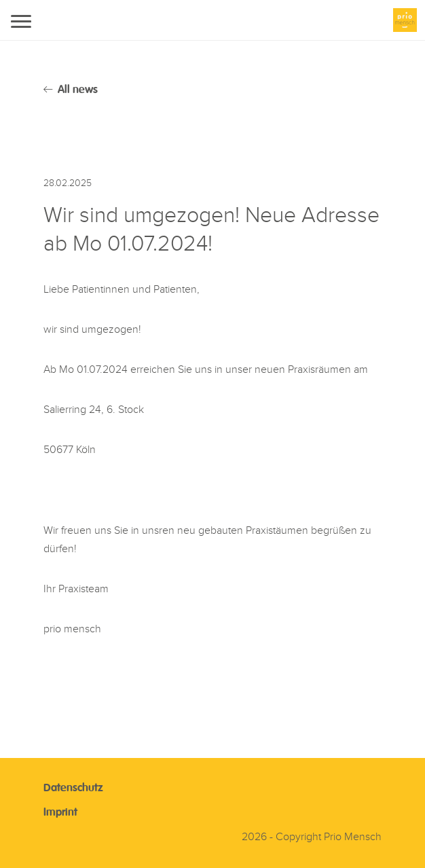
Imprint (60, 813)
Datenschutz (73, 789)
